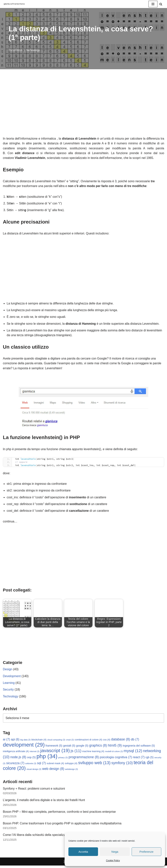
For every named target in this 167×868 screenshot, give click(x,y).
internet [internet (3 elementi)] (35, 753)
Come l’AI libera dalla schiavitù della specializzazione (39, 837)
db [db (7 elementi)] (135, 741)
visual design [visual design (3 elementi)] (34, 771)
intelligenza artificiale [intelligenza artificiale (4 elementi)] (16, 753)
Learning (9, 684)
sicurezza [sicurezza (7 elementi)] (15, 765)
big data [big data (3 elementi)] (25, 742)
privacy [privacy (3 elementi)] (63, 759)
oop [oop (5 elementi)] (31, 759)
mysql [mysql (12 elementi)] (133, 753)
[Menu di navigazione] (153, 4)
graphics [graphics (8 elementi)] (98, 747)
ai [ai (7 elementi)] (6, 741)
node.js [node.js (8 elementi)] (18, 759)
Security (8, 691)
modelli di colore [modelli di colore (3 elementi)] (114, 753)
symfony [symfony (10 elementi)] (122, 765)
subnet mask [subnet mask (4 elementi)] (56, 765)
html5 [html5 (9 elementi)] (115, 747)
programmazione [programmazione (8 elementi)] (84, 759)
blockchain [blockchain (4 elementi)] (39, 742)
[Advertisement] (83, 107)
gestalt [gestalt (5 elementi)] (69, 747)
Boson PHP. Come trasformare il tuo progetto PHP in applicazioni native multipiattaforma (63, 826)
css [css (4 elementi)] (107, 742)
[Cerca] (161, 4)
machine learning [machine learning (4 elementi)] (93, 753)
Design (8, 671)
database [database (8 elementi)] (121, 741)
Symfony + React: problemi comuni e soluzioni (34, 791)
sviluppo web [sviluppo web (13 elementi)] (94, 765)
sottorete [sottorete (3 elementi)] (31, 765)
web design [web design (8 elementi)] (53, 771)
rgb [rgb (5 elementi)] (150, 759)
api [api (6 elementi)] (15, 741)
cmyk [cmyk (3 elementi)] (70, 742)
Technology (33, 50)
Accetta (83, 852)
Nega (115, 852)
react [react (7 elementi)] (139, 759)
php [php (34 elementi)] (47, 758)
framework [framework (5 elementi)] (54, 747)
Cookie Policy (113, 861)
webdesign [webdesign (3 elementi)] (72, 771)
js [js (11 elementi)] (76, 753)
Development (12, 678)
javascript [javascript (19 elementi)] (55, 752)
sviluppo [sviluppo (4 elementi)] (71, 765)
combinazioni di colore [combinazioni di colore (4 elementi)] (88, 742)
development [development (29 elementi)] (24, 746)
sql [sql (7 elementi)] (41, 765)
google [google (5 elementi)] (82, 747)
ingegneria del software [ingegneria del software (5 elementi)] (139, 747)
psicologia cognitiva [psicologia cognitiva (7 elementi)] (116, 759)
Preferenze (146, 852)
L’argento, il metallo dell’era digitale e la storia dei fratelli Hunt (44, 802)
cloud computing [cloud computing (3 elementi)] (56, 742)
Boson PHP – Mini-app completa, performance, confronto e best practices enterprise (60, 814)
